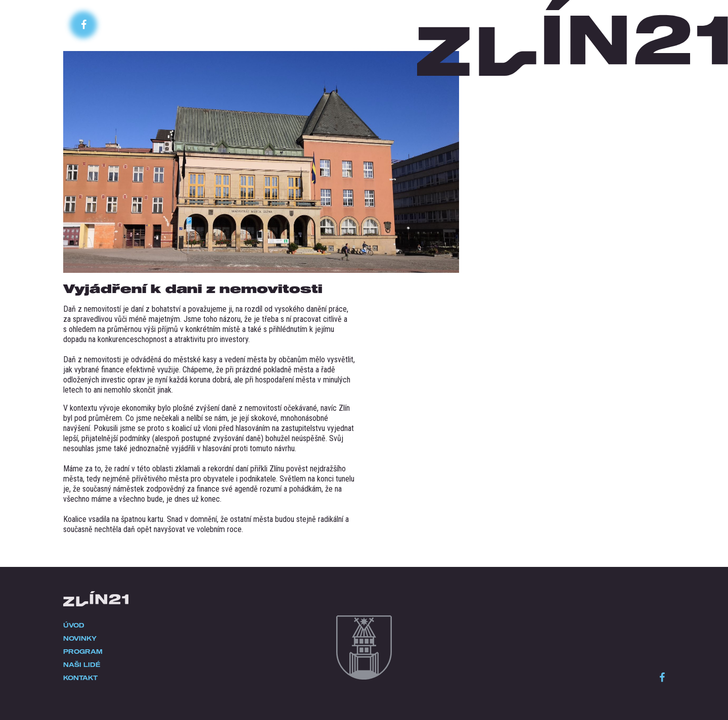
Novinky (80, 638)
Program (83, 651)
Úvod (74, 625)
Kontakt (80, 678)
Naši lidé (82, 664)
